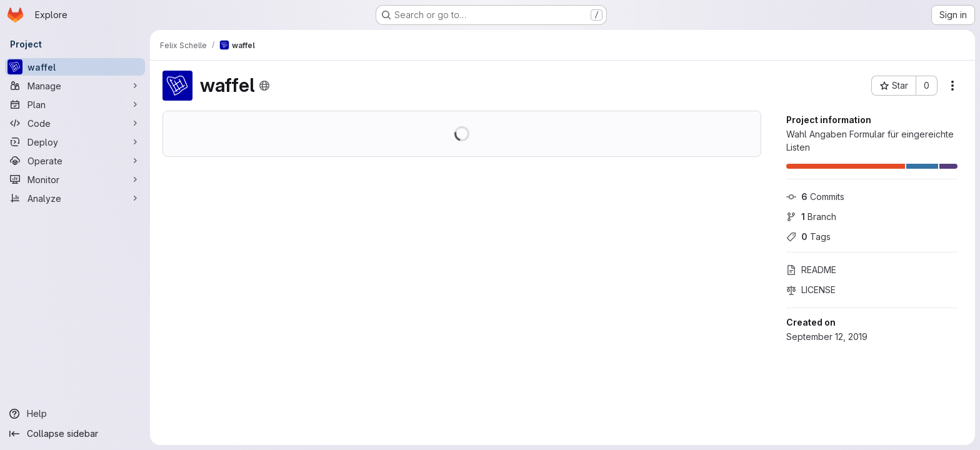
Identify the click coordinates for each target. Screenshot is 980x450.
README (811, 270)
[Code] (75, 123)
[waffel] (75, 67)
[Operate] (75, 161)
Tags (808, 237)
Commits (815, 197)
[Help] (75, 414)
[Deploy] (75, 142)
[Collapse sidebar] (75, 434)
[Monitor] (75, 179)
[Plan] (75, 104)
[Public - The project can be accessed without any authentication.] (264, 86)
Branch (811, 217)
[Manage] (75, 86)
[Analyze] (75, 198)
